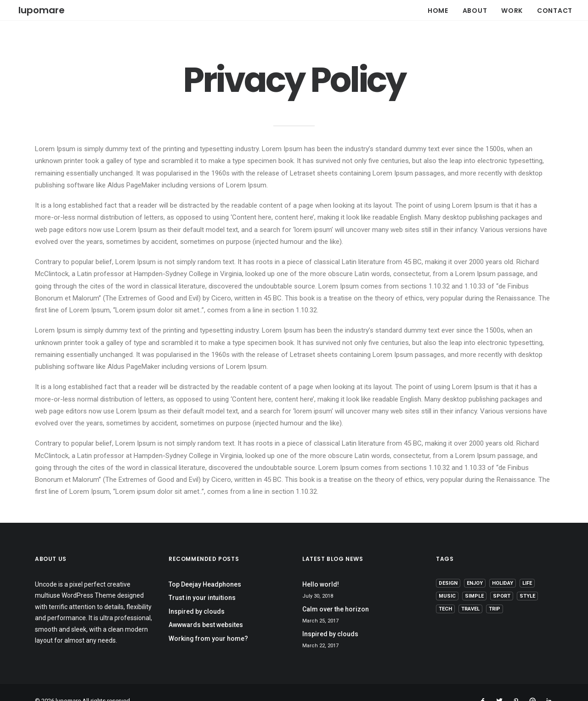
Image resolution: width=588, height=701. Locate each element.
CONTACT (555, 9)
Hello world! (321, 568)
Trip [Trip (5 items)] (495, 592)
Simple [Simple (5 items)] (474, 579)
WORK (512, 9)
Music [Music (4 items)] (447, 579)
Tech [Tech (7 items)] (445, 592)
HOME (438, 9)
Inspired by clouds (197, 595)
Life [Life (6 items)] (527, 567)
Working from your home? (208, 622)
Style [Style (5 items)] (527, 579)
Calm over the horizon (336, 593)
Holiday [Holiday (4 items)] (503, 567)
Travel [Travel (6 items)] (470, 592)
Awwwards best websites (206, 609)
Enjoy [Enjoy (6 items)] (475, 567)
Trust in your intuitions (202, 582)
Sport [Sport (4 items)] (502, 579)
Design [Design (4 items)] (448, 567)
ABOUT (475, 9)
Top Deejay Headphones (205, 568)
